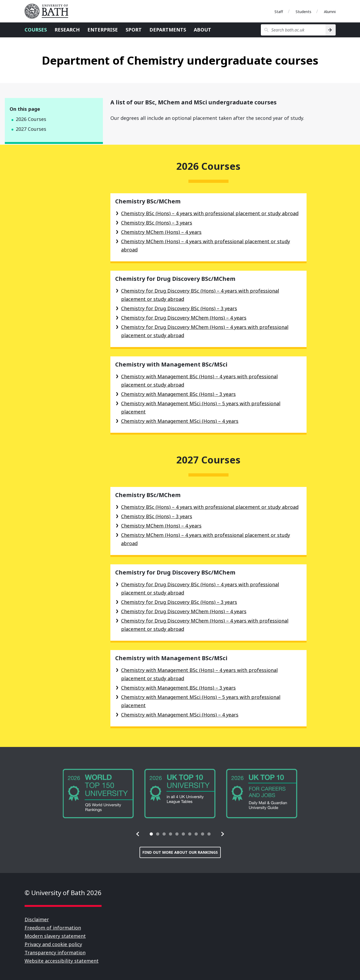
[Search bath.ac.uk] (293, 30)
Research (67, 30)
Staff (279, 12)
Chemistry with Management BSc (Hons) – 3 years (178, 394)
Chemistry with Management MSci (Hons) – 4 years (180, 421)
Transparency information (55, 953)
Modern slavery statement (55, 936)
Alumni (330, 12)
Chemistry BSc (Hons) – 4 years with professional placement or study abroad (210, 213)
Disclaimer (37, 919)
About (202, 30)
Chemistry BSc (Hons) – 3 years (157, 223)
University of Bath (49, 11)
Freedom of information (53, 928)
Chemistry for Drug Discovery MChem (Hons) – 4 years (184, 318)
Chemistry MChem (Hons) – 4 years (161, 232)
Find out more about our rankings (180, 852)
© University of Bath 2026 (63, 893)
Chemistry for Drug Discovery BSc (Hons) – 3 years (179, 308)
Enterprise (103, 30)
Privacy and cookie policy (53, 944)
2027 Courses (31, 129)
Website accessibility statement (62, 961)
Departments (168, 30)
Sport (134, 30)
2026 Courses (31, 119)
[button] (138, 834)
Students (303, 12)
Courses (36, 30)
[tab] (151, 834)
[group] (98, 794)
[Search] (330, 30)
